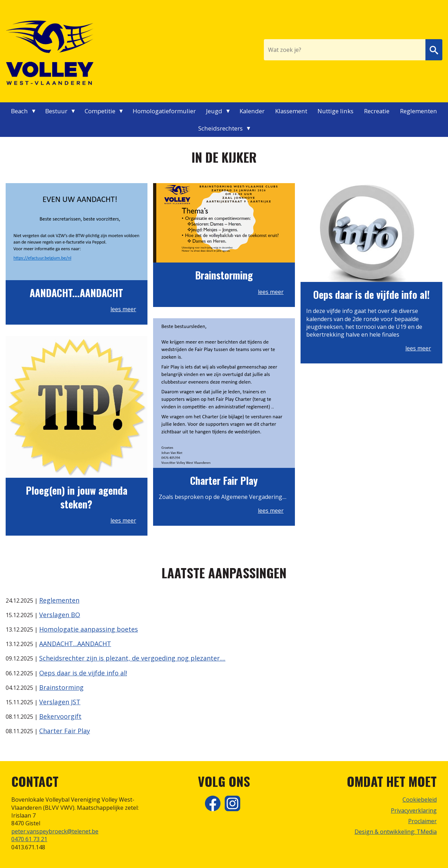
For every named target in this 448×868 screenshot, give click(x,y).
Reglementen (419, 111)
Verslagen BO (60, 615)
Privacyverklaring (414, 810)
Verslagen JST (60, 702)
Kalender (252, 111)
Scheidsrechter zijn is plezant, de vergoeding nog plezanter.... (132, 658)
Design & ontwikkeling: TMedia (396, 832)
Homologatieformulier (164, 111)
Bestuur (56, 111)
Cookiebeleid (420, 800)
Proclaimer (422, 821)
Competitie (100, 111)
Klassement (291, 111)
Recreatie (377, 111)
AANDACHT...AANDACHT (75, 644)
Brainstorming (61, 687)
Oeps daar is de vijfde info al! (83, 673)
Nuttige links (335, 111)
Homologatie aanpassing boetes (89, 629)
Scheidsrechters (220, 128)
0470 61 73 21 (29, 839)
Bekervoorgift (60, 716)
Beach (19, 111)
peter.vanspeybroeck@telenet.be (55, 831)
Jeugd (214, 111)
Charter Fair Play (65, 731)
